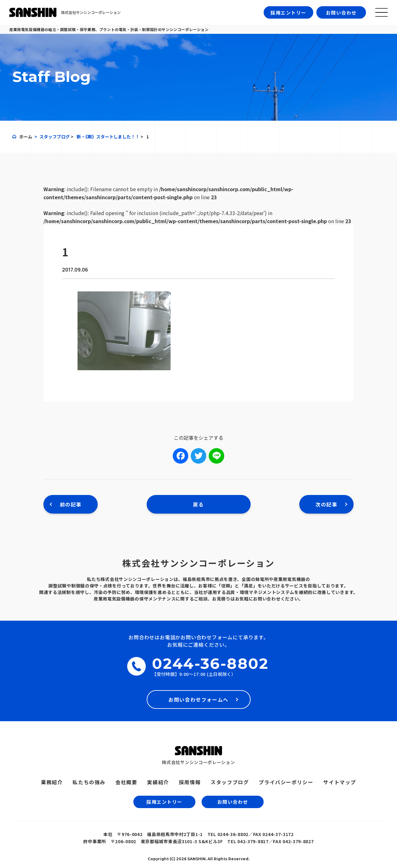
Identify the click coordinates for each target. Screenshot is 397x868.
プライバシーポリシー (286, 782)
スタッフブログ (55, 137)
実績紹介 (158, 782)
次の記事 (326, 504)
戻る (198, 504)
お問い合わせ (341, 13)
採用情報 (190, 782)
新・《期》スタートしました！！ (108, 137)
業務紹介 (52, 782)
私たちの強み (89, 782)
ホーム (26, 137)
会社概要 (126, 782)
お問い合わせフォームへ (198, 699)
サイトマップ (340, 782)
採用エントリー (288, 13)
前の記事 (71, 504)
